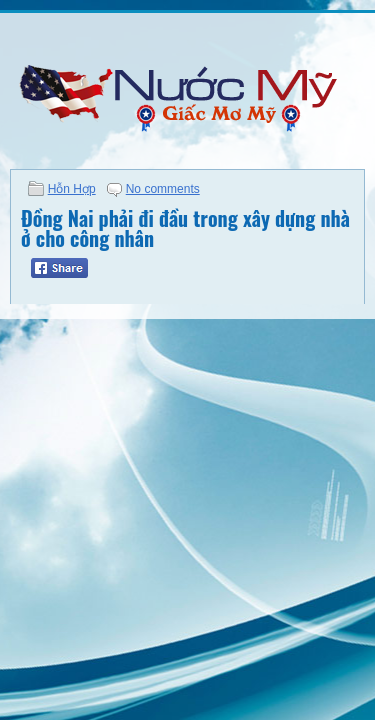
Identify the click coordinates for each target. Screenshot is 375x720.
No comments (163, 189)
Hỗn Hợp (72, 189)
